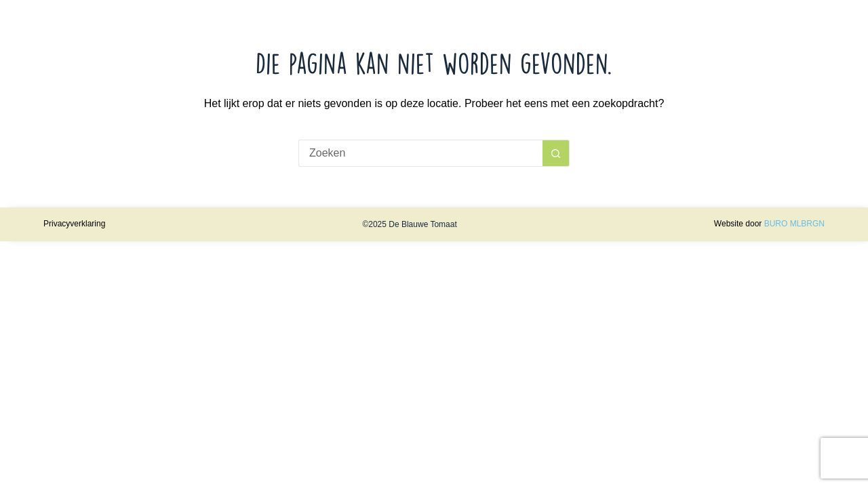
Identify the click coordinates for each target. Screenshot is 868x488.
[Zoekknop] (556, 153)
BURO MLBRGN (794, 224)
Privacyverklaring (74, 224)
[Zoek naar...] (420, 153)
